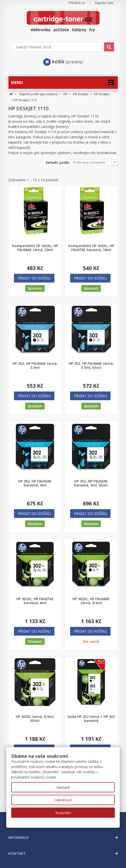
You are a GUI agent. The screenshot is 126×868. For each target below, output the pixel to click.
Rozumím (63, 813)
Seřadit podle (57, 162)
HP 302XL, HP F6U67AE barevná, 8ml (35, 601)
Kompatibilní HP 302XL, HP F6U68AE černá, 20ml (35, 248)
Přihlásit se (77, 3)
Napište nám (104, 3)
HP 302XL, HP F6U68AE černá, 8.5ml (91, 601)
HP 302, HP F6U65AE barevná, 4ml (35, 483)
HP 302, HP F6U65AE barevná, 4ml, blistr (91, 483)
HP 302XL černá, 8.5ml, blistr (35, 719)
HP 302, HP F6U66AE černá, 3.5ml (35, 366)
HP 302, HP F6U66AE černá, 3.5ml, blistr (91, 366)
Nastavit (63, 787)
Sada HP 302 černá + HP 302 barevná (91, 719)
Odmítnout (63, 800)
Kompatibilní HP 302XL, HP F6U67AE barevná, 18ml (91, 248)
